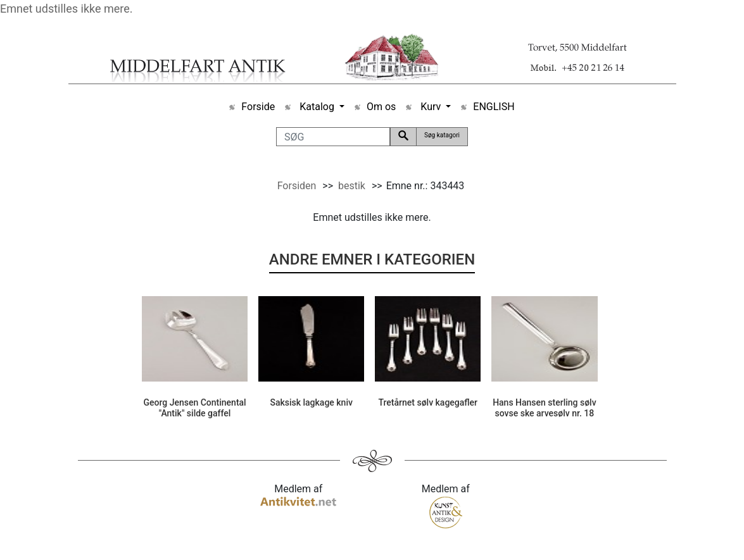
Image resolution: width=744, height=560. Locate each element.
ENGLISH (494, 107)
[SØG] (333, 137)
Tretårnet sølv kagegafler (428, 402)
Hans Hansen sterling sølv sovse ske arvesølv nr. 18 (545, 408)
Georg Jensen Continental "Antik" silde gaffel (194, 408)
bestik (352, 186)
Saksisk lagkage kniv (311, 402)
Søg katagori (442, 135)
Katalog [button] (317, 107)
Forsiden (297, 186)
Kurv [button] (431, 107)
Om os (381, 107)
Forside (258, 107)
